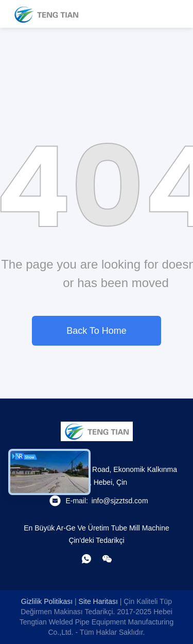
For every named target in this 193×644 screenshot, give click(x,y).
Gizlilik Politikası (47, 601)
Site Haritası (98, 601)
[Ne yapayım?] (86, 559)
